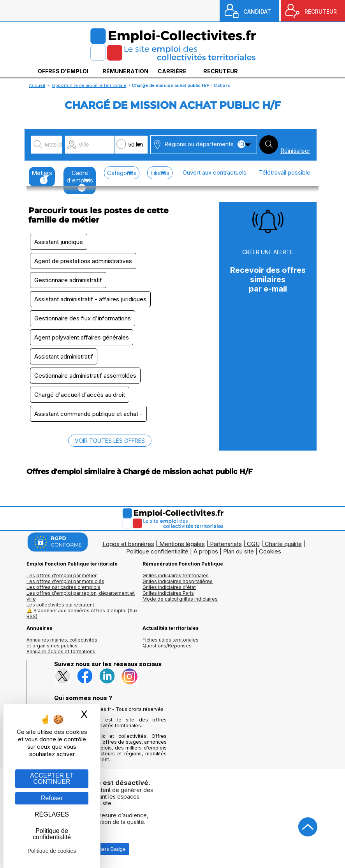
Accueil (37, 85)
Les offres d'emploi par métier (62, 575)
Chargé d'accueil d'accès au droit (80, 395)
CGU (253, 544)
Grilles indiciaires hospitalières (178, 581)
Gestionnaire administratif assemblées (85, 376)
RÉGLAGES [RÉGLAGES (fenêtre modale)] (52, 814)
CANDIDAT (257, 11)
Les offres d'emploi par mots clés (65, 581)
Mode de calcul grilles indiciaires (180, 599)
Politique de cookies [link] (52, 851)
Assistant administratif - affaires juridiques (90, 299)
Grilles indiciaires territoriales (176, 575)
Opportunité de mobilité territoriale (89, 85)
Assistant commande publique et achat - (88, 414)
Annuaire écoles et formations (61, 651)
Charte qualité (283, 544)
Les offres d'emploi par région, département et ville (81, 596)
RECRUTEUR (321, 11)
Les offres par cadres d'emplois (63, 587)
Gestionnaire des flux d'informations (83, 318)
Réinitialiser (295, 151)
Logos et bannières (128, 544)
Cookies (270, 551)
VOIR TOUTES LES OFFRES (110, 441)
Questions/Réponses (167, 646)
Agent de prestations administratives (83, 261)
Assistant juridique (59, 242)
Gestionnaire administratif (68, 280)
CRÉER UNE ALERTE (268, 252)
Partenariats (226, 544)
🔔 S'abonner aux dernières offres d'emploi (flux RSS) (82, 613)
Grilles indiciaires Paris (168, 593)
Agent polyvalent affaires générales (82, 337)
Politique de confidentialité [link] (52, 834)
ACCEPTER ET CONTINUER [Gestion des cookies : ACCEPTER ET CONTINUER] (52, 779)
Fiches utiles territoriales (171, 640)
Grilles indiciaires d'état (169, 587)
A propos (206, 551)
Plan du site (239, 551)
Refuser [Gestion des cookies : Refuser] (52, 798)
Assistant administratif (64, 356)
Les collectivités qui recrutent (60, 605)
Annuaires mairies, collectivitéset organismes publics (62, 643)
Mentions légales (182, 544)
